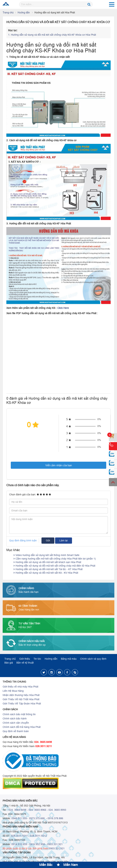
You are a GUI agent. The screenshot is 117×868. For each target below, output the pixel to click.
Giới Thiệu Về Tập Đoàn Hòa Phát (22, 704)
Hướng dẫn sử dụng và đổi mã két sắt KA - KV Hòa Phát (46, 573)
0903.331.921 (55, 844)
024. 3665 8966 (37, 810)
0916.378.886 (55, 818)
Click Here (63, 308)
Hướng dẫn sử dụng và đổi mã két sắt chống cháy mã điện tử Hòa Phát (54, 566)
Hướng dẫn (24, 13)
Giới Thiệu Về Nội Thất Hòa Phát (21, 699)
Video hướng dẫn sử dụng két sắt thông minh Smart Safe (46, 555)
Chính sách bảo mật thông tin (19, 714)
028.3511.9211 (44, 746)
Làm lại (64, 540)
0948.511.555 (19, 818)
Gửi (48, 540)
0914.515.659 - (20, 844)
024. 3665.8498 (43, 742)
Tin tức (37, 659)
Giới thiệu (25, 659)
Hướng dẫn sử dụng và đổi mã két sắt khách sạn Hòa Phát (47, 562)
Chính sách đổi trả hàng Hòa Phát (22, 727)
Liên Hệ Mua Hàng (13, 691)
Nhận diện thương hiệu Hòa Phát (21, 695)
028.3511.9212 (38, 836)
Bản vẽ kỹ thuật (25, 663)
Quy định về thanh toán (16, 731)
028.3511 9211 (19, 836)
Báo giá (9, 663)
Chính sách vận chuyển (16, 723)
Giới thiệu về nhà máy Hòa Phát (20, 687)
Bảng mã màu (69, 659)
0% (99, 419)
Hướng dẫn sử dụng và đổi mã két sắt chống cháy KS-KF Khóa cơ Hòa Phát (52, 35)
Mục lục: (13, 30)
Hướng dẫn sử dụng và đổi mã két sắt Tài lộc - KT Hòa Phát (48, 569)
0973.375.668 (37, 818)
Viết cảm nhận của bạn (59, 465)
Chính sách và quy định (93, 659)
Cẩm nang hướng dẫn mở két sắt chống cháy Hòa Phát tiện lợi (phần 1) (55, 559)
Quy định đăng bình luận (23, 540)
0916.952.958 (37, 844)
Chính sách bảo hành (15, 719)
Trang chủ (8, 13)
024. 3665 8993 (57, 810)
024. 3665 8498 (17, 810)
